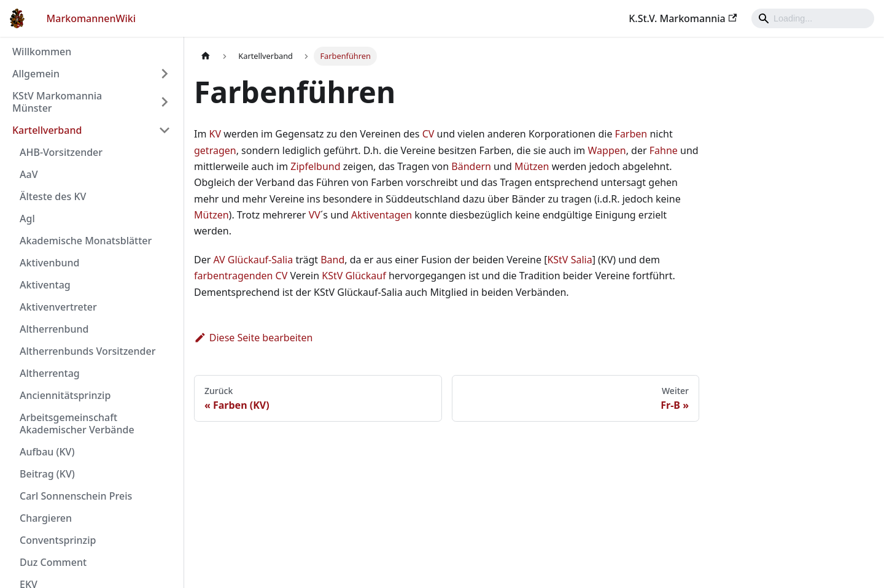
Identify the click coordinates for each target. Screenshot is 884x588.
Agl (27, 219)
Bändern (471, 166)
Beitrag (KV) (47, 474)
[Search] (813, 18)
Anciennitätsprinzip (65, 395)
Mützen (532, 166)
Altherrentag (50, 373)
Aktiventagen (382, 215)
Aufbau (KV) (47, 452)
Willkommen (42, 52)
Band (332, 260)
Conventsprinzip (58, 540)
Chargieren (46, 518)
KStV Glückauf (354, 276)
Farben (631, 134)
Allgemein (36, 74)
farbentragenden (233, 276)
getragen (215, 150)
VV (315, 215)
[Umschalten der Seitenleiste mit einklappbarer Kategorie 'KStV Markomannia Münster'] (165, 102)
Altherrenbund (54, 329)
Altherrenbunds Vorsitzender (87, 351)
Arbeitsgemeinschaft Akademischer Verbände (77, 424)
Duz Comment (53, 562)
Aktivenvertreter (58, 307)
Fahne (664, 150)
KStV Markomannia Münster (57, 102)
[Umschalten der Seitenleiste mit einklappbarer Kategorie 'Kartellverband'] (165, 130)
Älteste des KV (53, 196)
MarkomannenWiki (91, 18)
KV (215, 134)
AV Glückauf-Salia (253, 260)
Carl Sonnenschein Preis (76, 496)
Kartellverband (47, 130)
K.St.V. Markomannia (683, 18)
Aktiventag (45, 285)
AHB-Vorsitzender (61, 152)
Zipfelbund (315, 166)
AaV (29, 174)
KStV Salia (569, 260)
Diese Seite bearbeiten (254, 338)
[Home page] (206, 56)
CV (428, 134)
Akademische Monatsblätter (86, 241)
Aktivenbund (49, 263)
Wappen (607, 150)
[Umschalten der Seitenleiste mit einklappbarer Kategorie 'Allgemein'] (165, 74)
